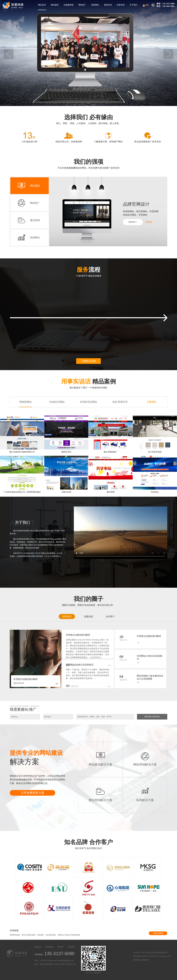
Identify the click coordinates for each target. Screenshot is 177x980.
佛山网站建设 (51, 935)
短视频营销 (69, 5)
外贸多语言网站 (88, 402)
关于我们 (134, 5)
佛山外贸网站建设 (29, 935)
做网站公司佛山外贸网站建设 (69, 935)
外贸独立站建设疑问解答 (26, 679)
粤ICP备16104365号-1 (141, 956)
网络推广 (82, 5)
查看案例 (149, 222)
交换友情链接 (158, 933)
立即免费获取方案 (32, 793)
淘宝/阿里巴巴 (120, 402)
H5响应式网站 (57, 402)
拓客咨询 (121, 5)
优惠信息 (88, 617)
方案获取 (152, 402)
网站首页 (42, 5)
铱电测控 (41, 935)
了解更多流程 (88, 361)
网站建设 (55, 5)
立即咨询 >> (133, 222)
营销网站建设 (15, 935)
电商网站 (95, 5)
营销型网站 (25, 402)
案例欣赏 (108, 5)
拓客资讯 (67, 617)
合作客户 (110, 617)
